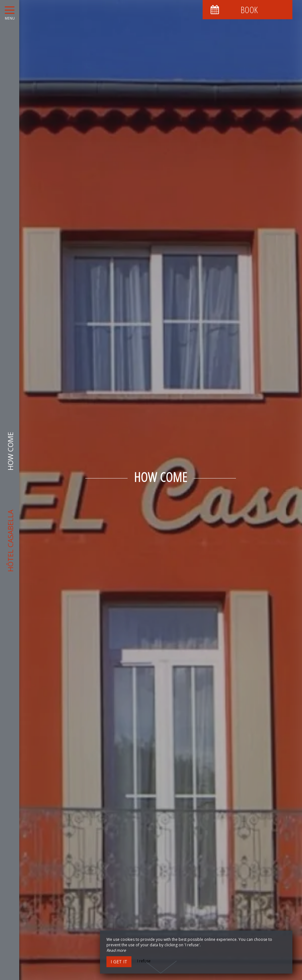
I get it (119, 962)
